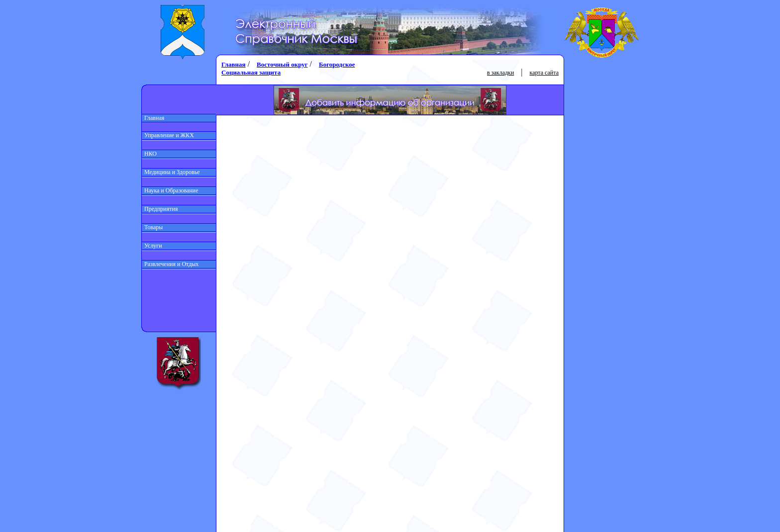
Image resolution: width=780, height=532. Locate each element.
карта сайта (544, 73)
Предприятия (160, 209)
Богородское (337, 64)
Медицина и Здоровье (171, 172)
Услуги (152, 246)
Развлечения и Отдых (170, 264)
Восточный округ (282, 64)
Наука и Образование (170, 190)
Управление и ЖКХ (168, 135)
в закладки (500, 73)
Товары (152, 227)
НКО (149, 154)
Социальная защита (251, 72)
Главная (153, 118)
